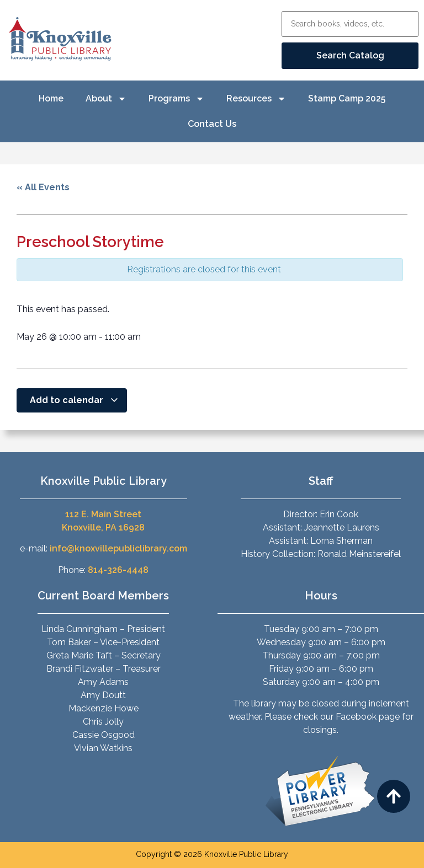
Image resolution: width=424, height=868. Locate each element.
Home (51, 98)
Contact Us (212, 124)
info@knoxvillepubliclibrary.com (118, 548)
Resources (256, 99)
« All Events (43, 187)
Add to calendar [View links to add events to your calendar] (74, 400)
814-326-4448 (118, 570)
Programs (176, 99)
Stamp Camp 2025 (347, 98)
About (106, 99)
